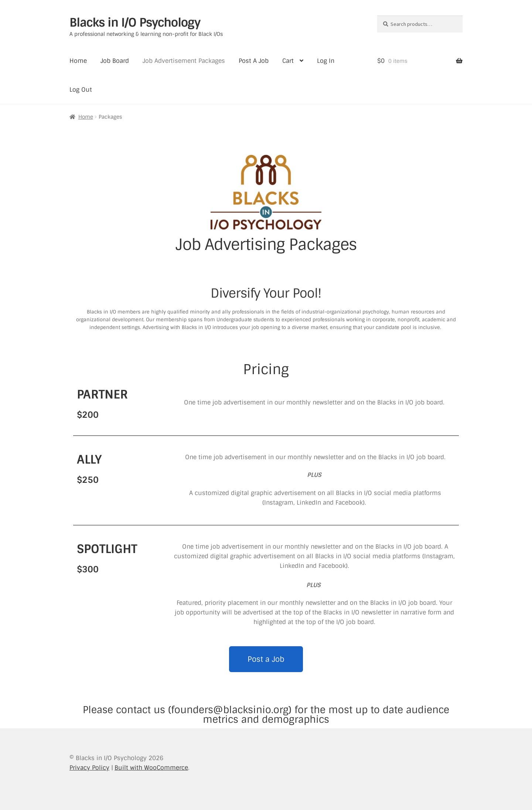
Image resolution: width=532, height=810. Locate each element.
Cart (288, 61)
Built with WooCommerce (151, 768)
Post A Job (254, 61)
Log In (326, 61)
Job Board (115, 61)
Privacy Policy (89, 768)
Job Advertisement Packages (184, 61)
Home (78, 61)
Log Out (81, 90)
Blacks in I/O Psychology (135, 23)
